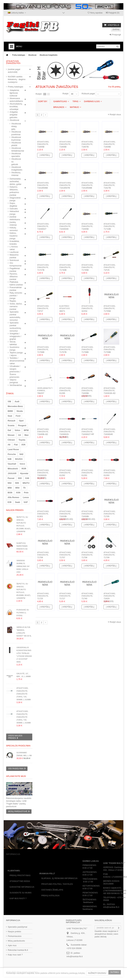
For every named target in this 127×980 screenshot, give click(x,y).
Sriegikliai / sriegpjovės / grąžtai (15, 336)
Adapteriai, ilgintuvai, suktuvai (15, 93)
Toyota (22, 440)
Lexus (26, 497)
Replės (13, 301)
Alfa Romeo (13, 497)
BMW (10, 411)
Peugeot (22, 425)
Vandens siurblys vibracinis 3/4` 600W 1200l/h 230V (23, 566)
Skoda (20, 411)
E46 (27, 478)
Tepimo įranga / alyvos (16, 354)
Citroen (11, 440)
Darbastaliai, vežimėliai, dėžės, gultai (15, 181)
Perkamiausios (15, 936)
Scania (11, 425)
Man (26, 435)
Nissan (11, 435)
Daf (9, 430)
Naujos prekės (15, 510)
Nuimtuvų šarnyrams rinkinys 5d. (22, 546)
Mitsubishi (13, 469)
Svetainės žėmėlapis (52, 890)
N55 (17, 483)
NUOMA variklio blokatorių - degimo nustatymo (17, 79)
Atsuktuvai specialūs (15, 155)
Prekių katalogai (50, 896)
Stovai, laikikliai (13, 343)
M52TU (26, 483)
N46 (10, 459)
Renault (11, 421)
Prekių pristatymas (20, 875)
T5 (24, 488)
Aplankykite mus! (16, 776)
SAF (26, 502)
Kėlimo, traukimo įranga (14, 236)
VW (9, 401)
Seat (10, 416)
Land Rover (13, 449)
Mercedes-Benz (15, 406)
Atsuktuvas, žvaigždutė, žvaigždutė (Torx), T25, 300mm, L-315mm (24, 694)
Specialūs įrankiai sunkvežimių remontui (15, 327)
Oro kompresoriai (15, 264)
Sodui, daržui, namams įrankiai (16, 306)
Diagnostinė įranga (15, 199)
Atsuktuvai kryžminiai (15, 139)
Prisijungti (115, 35)
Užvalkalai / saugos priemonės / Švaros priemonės (15, 372)
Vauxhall (12, 464)
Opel (21, 421)
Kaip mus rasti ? (18, 899)
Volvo (17, 430)
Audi (17, 401)
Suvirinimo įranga (14, 349)
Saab (17, 502)
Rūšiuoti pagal (88, 94)
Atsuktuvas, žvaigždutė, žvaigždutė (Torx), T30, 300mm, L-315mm (24, 717)
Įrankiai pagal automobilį (14, 71)
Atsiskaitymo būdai (20, 881)
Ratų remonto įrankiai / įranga (16, 296)
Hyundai (24, 473)
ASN (18, 493)
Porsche (12, 454)
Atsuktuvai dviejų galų (15, 126)
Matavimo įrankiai (14, 256)
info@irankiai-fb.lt (75, 956)
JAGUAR (12, 473)
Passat (11, 478)
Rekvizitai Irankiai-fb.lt (18, 950)
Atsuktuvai (14, 120)
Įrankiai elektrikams (15, 218)
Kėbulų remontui (14, 229)
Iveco (22, 464)
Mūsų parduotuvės (16, 941)
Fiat (16, 445)
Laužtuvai (14, 252)
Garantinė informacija (22, 887)
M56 (10, 488)
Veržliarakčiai (16, 385)
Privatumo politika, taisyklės (57, 884)
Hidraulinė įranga (14, 213)
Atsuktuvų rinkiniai (15, 174)
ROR (24, 469)
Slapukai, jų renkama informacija (59, 878)
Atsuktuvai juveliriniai (15, 133)
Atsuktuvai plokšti (15, 144)
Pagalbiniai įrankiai (15, 270)
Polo (26, 493)
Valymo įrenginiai (14, 381)
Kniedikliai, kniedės (15, 243)
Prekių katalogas (15, 87)
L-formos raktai (14, 248)
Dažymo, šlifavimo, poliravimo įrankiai (14, 191)
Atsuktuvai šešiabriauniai (15, 149)
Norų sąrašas (95, 13)
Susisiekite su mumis (21, 893)
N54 (10, 483)
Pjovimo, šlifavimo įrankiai (14, 277)
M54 (17, 488)
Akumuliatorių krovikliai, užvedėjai (16, 107)
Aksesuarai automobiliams (16, 100)
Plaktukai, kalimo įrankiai (16, 283)
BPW (26, 430)
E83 (20, 478)
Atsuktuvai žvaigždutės (15, 168)
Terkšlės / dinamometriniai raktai (16, 361)
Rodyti (65, 94)
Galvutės (14, 209)
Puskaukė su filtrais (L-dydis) (23, 613)
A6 (9, 445)
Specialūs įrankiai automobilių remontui (15, 316)
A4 (20, 435)
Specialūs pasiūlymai (18, 746)
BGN (10, 493)
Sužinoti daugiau (97, 973)
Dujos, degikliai (13, 205)
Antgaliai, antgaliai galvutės (14, 115)
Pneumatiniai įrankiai (16, 289)
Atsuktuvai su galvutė (15, 162)
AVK (23, 445)
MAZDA (19, 459)
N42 (21, 454)
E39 (9, 502)
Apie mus (12, 945)
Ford (18, 416)
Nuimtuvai (14, 260)
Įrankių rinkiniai (13, 224)
